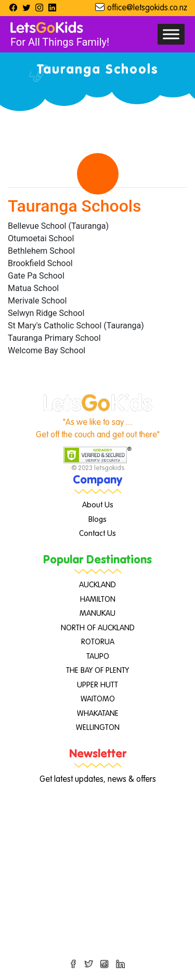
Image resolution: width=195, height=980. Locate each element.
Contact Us (97, 534)
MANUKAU (97, 613)
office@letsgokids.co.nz (147, 8)
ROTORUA (98, 642)
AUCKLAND (97, 585)
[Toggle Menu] (171, 34)
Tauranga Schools (74, 206)
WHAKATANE (98, 714)
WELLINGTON (98, 728)
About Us (98, 505)
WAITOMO (98, 699)
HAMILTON (98, 599)
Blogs (97, 520)
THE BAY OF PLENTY (97, 671)
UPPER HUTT (97, 685)
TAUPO (98, 657)
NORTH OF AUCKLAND (98, 628)
